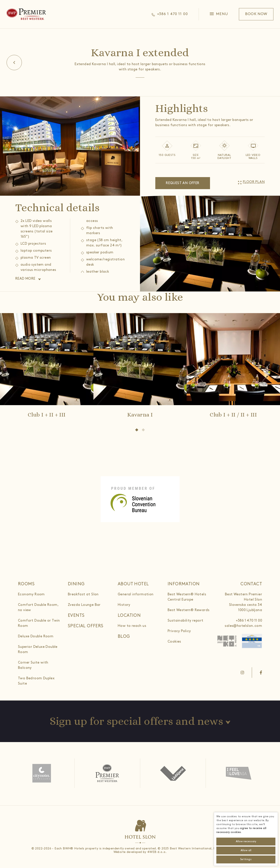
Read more (25, 279)
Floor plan (254, 182)
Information (184, 584)
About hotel (133, 584)
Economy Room (31, 594)
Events (76, 615)
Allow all (246, 850)
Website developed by (130, 852)
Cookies (174, 642)
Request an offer (183, 183)
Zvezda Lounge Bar (84, 605)
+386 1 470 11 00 (249, 621)
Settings (246, 859)
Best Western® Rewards (188, 610)
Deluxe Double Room (36, 636)
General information (136, 594)
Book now (256, 14)
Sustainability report (185, 621)
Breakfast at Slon (83, 594)
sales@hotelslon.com (243, 626)
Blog (124, 636)
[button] (219, 14)
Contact (251, 584)
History (124, 605)
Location (129, 615)
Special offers (86, 626)
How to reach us (132, 626)
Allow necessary (246, 841)
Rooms (26, 584)
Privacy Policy (179, 631)
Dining (76, 584)
